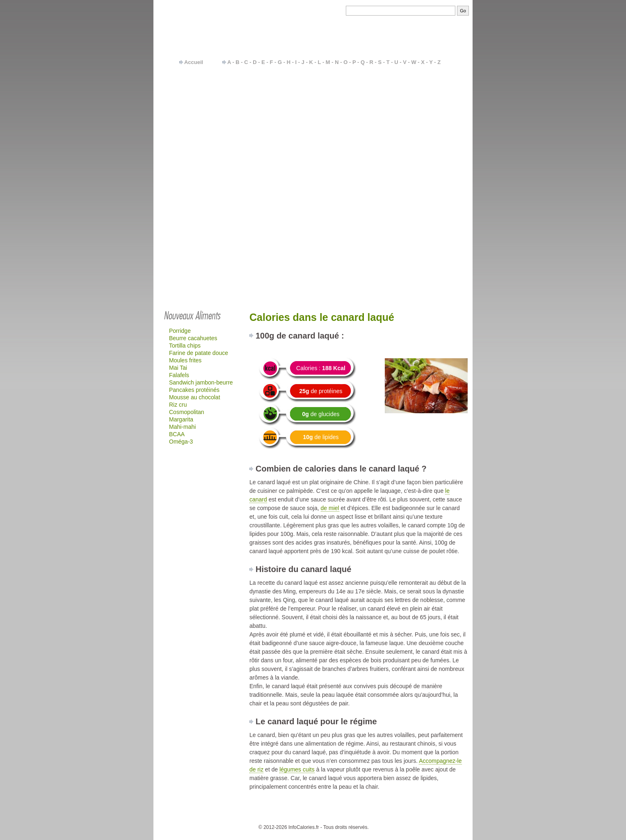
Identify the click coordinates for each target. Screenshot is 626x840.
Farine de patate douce (199, 353)
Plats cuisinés (434, 115)
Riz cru (178, 405)
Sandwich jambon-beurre (201, 382)
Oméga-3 (181, 442)
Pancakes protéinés (194, 390)
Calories (291, 815)
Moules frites (185, 360)
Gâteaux (427, 143)
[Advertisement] (313, 243)
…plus (439, 171)
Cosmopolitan (187, 412)
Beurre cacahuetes (193, 338)
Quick (423, 157)
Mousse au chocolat (195, 397)
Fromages (429, 129)
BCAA (177, 434)
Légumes (428, 87)
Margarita (181, 419)
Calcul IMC (369, 815)
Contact (268, 815)
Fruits (423, 94)
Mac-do (426, 150)
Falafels (179, 375)
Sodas (424, 136)
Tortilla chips (185, 346)
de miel (330, 508)
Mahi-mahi (182, 427)
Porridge (180, 331)
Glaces (425, 164)
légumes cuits (297, 769)
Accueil (194, 62)
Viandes (426, 108)
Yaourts (426, 122)
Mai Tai (178, 368)
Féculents (428, 101)
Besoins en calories (328, 815)
